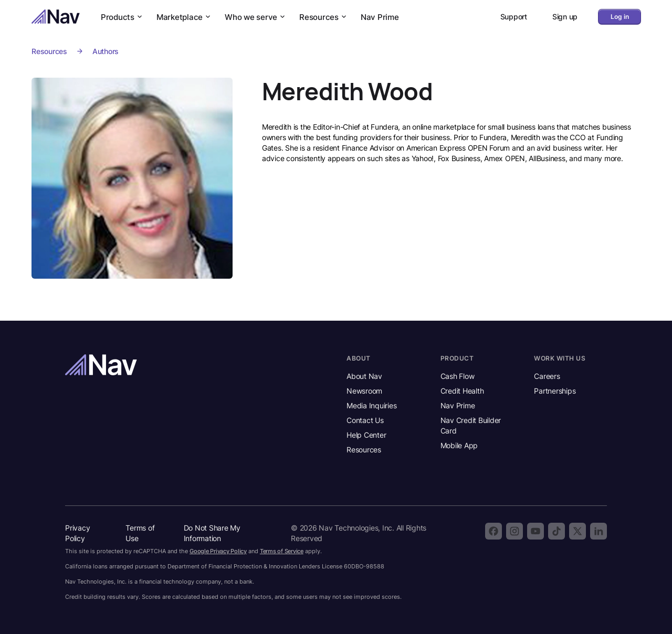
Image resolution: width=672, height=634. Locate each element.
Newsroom (364, 391)
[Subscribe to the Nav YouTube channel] (535, 531)
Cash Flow (458, 376)
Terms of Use (140, 533)
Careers (547, 376)
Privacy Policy (77, 533)
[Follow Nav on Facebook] (493, 531)
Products (122, 17)
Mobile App (459, 445)
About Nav (364, 376)
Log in (620, 17)
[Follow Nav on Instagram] (514, 531)
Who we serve (256, 17)
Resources (324, 17)
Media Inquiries (371, 405)
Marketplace (184, 17)
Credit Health (462, 391)
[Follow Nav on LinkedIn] (598, 531)
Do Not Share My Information (212, 533)
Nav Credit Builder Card (471, 425)
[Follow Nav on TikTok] (556, 531)
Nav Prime (380, 17)
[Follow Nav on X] (577, 531)
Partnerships (555, 391)
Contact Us (365, 420)
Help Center (366, 435)
